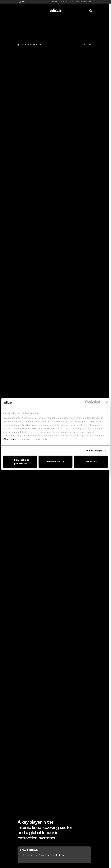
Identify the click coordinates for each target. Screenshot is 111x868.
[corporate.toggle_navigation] (20, 11)
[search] (91, 11)
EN (23, 2)
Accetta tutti (91, 461)
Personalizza (56, 461)
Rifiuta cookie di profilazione (20, 461)
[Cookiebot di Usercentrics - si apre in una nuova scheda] (87, 402)
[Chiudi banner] (107, 402)
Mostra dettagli (94, 450)
